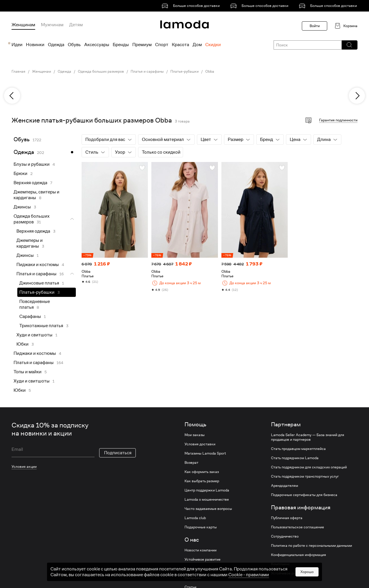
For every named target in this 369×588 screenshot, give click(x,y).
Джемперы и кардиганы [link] (30, 243)
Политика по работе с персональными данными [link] (311, 546)
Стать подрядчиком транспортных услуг (305, 476)
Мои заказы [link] (195, 435)
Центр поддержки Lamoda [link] (207, 490)
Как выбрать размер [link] (202, 481)
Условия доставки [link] (200, 444)
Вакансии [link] (193, 578)
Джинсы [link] (22, 207)
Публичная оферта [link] (287, 518)
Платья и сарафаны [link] (147, 71)
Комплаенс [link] (280, 564)
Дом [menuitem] (197, 45)
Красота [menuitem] (180, 45)
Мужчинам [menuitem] (52, 25)
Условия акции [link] (24, 467)
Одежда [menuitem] (56, 45)
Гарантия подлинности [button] (338, 120)
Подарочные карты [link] (201, 527)
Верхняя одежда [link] (30, 183)
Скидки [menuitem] (213, 45)
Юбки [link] (22, 344)
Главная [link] (18, 71)
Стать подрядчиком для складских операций (309, 467)
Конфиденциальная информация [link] (299, 555)
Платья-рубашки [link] (184, 71)
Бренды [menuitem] (121, 45)
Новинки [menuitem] (35, 45)
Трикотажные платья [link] (41, 326)
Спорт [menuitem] (162, 45)
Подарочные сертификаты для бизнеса (304, 495)
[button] (349, 45)
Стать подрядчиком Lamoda (295, 458)
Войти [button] (315, 26)
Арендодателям (285, 486)
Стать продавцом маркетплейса (298, 449)
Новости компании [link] (200, 550)
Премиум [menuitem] (142, 45)
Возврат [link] (191, 463)
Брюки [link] (20, 174)
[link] (192, 6)
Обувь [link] (22, 139)
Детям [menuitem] (76, 25)
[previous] (12, 96)
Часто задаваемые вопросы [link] (208, 509)
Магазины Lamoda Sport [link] (205, 453)
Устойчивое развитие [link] (203, 559)
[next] (357, 96)
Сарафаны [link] (30, 316)
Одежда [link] (64, 71)
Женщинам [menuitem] (23, 25)
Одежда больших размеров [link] (101, 71)
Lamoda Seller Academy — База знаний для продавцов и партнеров (308, 437)
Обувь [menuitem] (74, 45)
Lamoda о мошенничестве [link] (207, 500)
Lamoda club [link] (195, 518)
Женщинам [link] (42, 71)
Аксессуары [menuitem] (97, 45)
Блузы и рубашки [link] (32, 164)
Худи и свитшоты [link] (34, 335)
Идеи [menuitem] (17, 45)
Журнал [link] (191, 569)
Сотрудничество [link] (285, 536)
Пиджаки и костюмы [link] (38, 265)
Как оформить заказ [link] (202, 472)
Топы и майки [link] (28, 372)
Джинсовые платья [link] (39, 283)
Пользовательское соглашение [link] (298, 527)
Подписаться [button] (118, 453)
